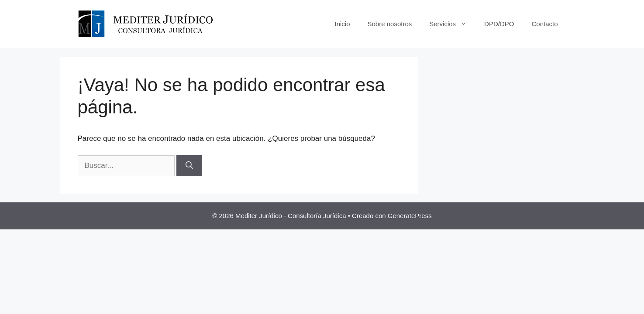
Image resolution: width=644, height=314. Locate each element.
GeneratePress (410, 216)
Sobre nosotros (390, 24)
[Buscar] (189, 166)
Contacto (544, 24)
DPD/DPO (499, 24)
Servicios (452, 24)
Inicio (342, 24)
